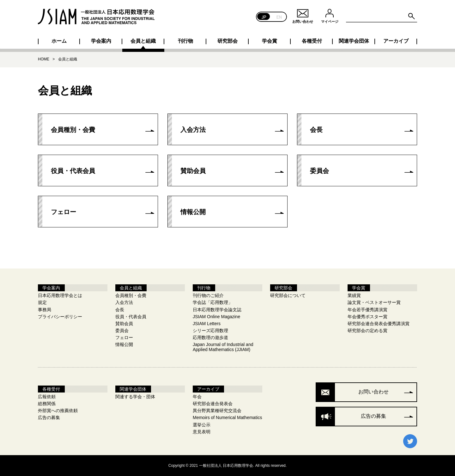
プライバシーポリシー (60, 317)
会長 (316, 130)
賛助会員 (193, 171)
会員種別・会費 (73, 130)
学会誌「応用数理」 (213, 302)
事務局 (45, 310)
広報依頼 (47, 397)
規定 (42, 302)
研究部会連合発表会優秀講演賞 (379, 324)
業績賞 (354, 295)
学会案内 (101, 41)
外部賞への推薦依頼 (58, 411)
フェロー (64, 212)
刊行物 (185, 41)
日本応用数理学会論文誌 (217, 310)
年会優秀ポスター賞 (367, 317)
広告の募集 (49, 417)
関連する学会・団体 (135, 397)
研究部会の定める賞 (367, 331)
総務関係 (47, 404)
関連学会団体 (354, 41)
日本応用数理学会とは (60, 295)
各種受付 (312, 41)
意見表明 (202, 432)
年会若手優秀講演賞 (367, 310)
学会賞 (270, 41)
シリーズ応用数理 (210, 331)
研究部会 (227, 41)
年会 (197, 397)
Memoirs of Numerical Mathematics (227, 417)
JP (264, 17)
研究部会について (288, 295)
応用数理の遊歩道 (210, 337)
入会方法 (193, 130)
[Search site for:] (382, 16)
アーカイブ (396, 41)
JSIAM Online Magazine (216, 317)
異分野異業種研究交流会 (217, 411)
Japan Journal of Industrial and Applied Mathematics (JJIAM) (223, 347)
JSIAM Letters (207, 324)
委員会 (319, 171)
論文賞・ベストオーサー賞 (374, 302)
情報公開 (193, 212)
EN (279, 17)
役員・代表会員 (73, 171)
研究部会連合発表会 (213, 404)
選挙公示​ (202, 425)
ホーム (59, 41)
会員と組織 (143, 41)
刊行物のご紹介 (208, 295)
